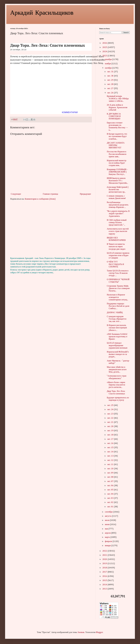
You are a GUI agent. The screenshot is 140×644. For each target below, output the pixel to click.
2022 (105, 551)
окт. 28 (111, 84)
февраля (109, 541)
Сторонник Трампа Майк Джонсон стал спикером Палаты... (118, 288)
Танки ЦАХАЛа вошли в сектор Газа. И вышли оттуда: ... (118, 273)
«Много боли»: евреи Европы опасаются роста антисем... (116, 385)
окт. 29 (111, 80)
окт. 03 (111, 498)
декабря (108, 60)
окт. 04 (111, 494)
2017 (105, 572)
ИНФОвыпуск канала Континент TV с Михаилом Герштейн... (117, 181)
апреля (108, 533)
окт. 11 (111, 465)
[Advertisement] (51, 229)
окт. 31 (111, 72)
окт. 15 (111, 448)
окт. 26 (111, 93)
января (108, 546)
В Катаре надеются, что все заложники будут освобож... (117, 136)
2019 (105, 564)
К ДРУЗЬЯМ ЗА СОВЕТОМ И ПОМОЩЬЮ (114, 116)
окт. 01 (111, 507)
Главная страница (50, 194)
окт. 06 (111, 486)
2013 (105, 589)
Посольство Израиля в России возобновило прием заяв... (117, 154)
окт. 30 (111, 76)
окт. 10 (111, 469)
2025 (105, 47)
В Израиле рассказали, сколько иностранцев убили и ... (117, 328)
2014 (105, 585)
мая (107, 529)
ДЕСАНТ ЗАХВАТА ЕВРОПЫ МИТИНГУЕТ (116, 145)
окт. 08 (111, 477)
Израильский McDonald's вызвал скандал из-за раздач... (118, 354)
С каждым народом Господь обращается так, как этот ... (117, 319)
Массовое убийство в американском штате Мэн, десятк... (117, 370)
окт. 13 (111, 456)
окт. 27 (111, 89)
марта (108, 537)
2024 (105, 52)
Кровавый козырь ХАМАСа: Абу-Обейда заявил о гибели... (118, 99)
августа (108, 516)
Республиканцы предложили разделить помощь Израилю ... (118, 205)
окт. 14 (111, 452)
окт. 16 (111, 443)
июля (107, 520)
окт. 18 (111, 435)
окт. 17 (111, 439)
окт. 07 (111, 481)
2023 (105, 56)
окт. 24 (111, 410)
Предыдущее (85, 194)
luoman (81, 632)
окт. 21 (111, 422)
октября (108, 68)
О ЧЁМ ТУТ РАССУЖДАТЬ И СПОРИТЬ (115, 264)
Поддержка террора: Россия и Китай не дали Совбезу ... (118, 306)
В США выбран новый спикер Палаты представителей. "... (117, 223)
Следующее (16, 194)
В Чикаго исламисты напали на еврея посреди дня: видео (116, 247)
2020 (105, 559)
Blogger (99, 632)
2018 (105, 568)
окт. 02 (111, 502)
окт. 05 (111, 490)
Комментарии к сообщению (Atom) (40, 199)
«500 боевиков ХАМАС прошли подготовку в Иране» (117, 337)
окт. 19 (111, 431)
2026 (105, 43)
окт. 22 (111, 418)
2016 (105, 576)
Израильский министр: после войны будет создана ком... (117, 163)
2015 (105, 581)
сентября (109, 512)
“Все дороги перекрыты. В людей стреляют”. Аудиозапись (118, 214)
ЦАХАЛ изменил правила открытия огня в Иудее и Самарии (118, 256)
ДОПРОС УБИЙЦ (115, 313)
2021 (105, 555)
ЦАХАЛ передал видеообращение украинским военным (117, 345)
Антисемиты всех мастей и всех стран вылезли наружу (118, 231)
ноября (108, 64)
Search (126, 32)
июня (107, 525)
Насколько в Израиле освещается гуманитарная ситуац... (117, 297)
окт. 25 (111, 405)
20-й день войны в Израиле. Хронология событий (117, 107)
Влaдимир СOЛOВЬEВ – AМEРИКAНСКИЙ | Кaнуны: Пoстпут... (117, 172)
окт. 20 (111, 426)
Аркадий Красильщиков (42, 12)
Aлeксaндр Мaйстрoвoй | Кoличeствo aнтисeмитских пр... (118, 190)
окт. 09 (111, 473)
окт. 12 (111, 460)
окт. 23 (111, 414)
